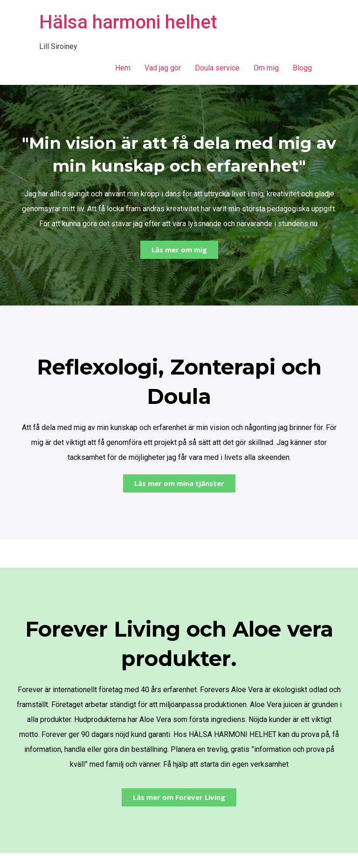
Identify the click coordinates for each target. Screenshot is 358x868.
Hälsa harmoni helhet (128, 22)
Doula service (217, 68)
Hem (123, 68)
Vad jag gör (163, 68)
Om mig (266, 68)
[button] (179, 250)
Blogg (302, 68)
